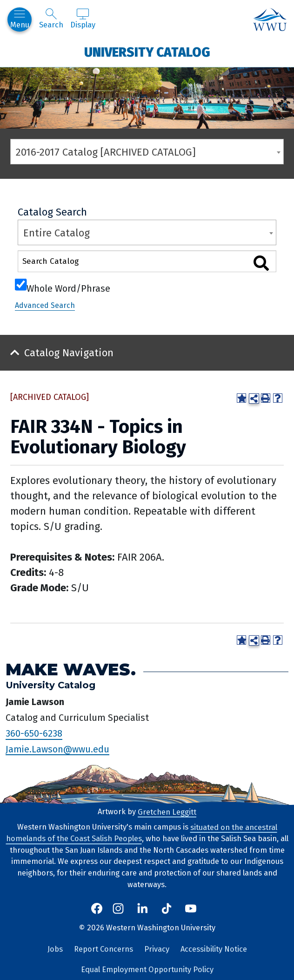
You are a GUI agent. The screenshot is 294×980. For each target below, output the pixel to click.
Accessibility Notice (214, 949)
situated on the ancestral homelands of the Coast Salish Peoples (142, 833)
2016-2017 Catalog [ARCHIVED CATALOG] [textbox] (106, 152)
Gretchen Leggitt (167, 812)
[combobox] (147, 152)
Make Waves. (71, 669)
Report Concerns (104, 949)
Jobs (55, 949)
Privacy (157, 949)
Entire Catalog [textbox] (57, 233)
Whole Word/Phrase (68, 287)
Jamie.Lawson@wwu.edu (57, 749)
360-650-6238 (34, 733)
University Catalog (147, 52)
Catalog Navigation (69, 353)
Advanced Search (45, 305)
